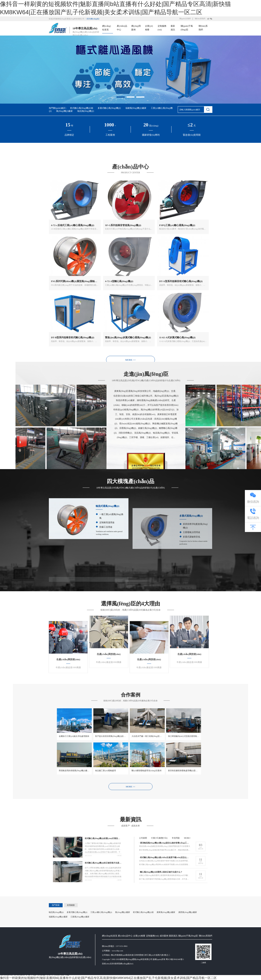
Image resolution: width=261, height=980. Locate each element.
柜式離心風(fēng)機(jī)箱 (82, 108)
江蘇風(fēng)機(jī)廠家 (80, 941)
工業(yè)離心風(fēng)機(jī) (101, 937)
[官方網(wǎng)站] (93, 19)
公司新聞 (191, 857)
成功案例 (164, 975)
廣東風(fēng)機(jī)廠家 (166, 937)
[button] (121, 97)
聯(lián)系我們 (200, 19)
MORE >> (130, 541)
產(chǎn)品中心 (125, 975)
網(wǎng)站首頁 (110, 975)
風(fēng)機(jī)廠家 (64, 111)
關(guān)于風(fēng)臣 (188, 975)
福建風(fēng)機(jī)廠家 (136, 108)
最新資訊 (173, 975)
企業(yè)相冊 (139, 975)
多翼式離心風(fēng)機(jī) (109, 108)
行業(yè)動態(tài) (193, 857)
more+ (196, 857)
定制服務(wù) (152, 975)
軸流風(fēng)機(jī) (86, 111)
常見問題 (195, 857)
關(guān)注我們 (185, 19)
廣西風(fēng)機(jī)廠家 (188, 937)
